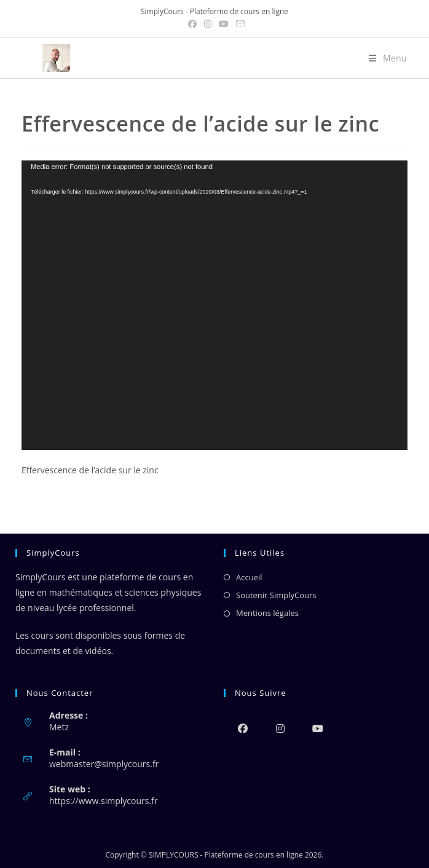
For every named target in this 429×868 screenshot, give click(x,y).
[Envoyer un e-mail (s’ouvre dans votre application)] (238, 24)
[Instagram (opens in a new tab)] (208, 24)
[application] (214, 305)
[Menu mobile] (383, 58)
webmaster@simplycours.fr (104, 764)
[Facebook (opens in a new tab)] (192, 24)
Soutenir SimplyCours (276, 595)
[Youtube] (317, 728)
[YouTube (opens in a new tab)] (224, 24)
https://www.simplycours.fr (103, 801)
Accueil (249, 577)
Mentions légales (267, 613)
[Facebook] (242, 728)
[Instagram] (280, 728)
